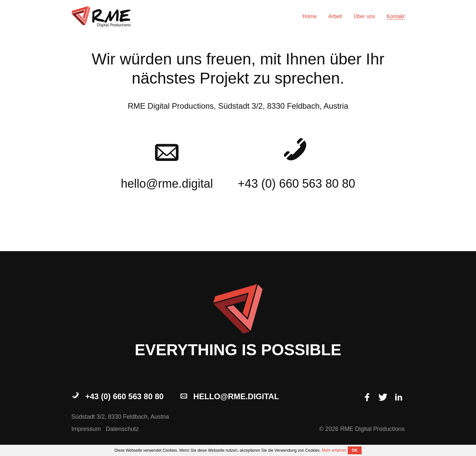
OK (355, 450)
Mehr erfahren (334, 450)
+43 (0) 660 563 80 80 (118, 396)
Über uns (364, 16)
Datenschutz (122, 429)
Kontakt (396, 16)
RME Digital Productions (101, 17)
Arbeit (335, 16)
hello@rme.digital (229, 396)
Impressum (86, 429)
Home (310, 16)
